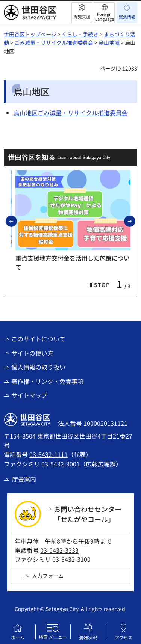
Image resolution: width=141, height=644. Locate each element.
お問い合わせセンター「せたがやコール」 (88, 514)
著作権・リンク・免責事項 (47, 381)
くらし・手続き (80, 34)
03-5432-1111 (49, 454)
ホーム (18, 637)
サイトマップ (29, 395)
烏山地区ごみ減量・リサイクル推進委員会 (71, 113)
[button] (82, 13)
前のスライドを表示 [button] (17, 221)
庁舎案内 (24, 479)
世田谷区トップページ (30, 34)
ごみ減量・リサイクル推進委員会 (54, 42)
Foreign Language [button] (105, 16)
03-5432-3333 (59, 550)
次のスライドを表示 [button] (135, 221)
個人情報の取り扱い (38, 367)
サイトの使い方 (32, 353)
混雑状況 (88, 637)
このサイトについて (38, 339)
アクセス (124, 637)
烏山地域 (109, 42)
